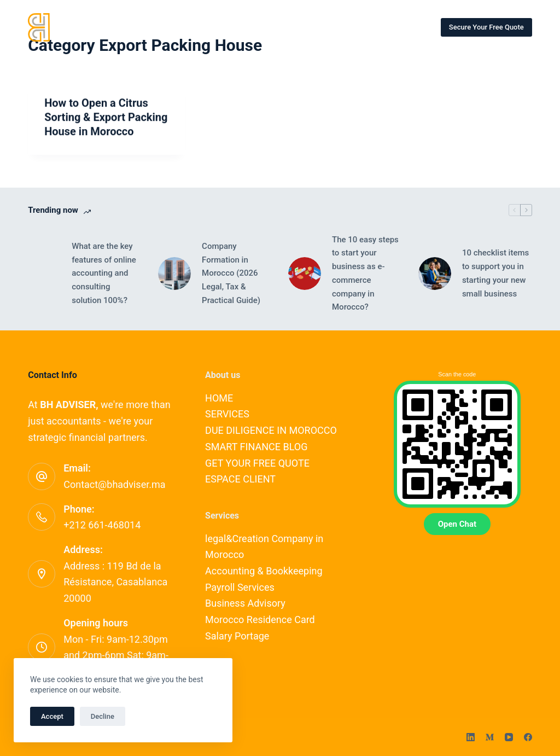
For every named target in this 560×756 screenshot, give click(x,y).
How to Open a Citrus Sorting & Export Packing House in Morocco (106, 118)
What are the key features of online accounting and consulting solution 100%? (104, 273)
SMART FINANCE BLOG (256, 447)
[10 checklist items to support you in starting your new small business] (435, 274)
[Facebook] (528, 737)
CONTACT (341, 27)
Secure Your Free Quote (486, 27)
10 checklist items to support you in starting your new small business (495, 273)
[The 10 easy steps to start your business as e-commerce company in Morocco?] (305, 274)
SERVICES (209, 27)
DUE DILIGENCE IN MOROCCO (271, 430)
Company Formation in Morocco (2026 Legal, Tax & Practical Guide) (231, 273)
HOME (155, 27)
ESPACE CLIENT (240, 479)
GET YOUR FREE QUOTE (257, 463)
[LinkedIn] (471, 737)
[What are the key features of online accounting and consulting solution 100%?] (44, 274)
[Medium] (490, 737)
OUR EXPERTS (276, 27)
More (403, 27)
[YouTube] (509, 737)
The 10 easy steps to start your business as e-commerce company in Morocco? (365, 274)
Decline (103, 716)
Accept (52, 716)
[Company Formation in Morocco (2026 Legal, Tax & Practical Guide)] (174, 274)
